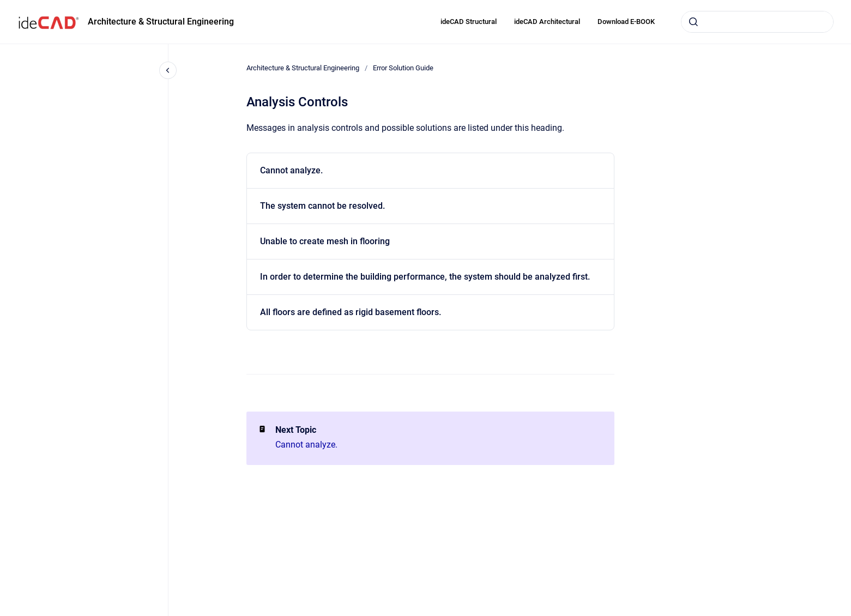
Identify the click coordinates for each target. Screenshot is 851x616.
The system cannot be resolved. (322, 206)
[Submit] (693, 22)
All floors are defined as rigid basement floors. (351, 312)
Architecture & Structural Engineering (161, 22)
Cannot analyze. (291, 170)
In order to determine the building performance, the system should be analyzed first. (425, 277)
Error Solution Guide (403, 68)
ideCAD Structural (469, 22)
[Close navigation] (168, 70)
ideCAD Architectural (547, 22)
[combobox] (757, 22)
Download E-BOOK (626, 22)
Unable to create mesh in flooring (325, 241)
